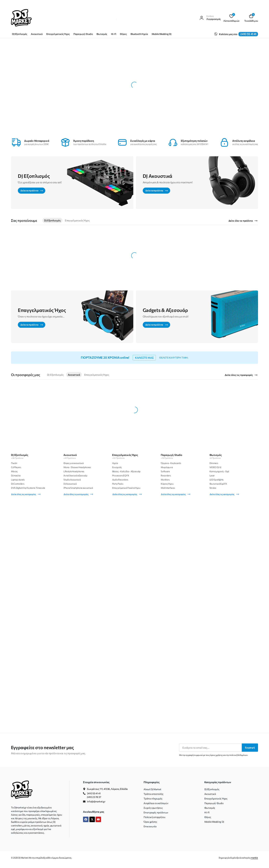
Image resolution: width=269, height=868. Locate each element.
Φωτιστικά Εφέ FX (218, 484)
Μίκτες (14, 471)
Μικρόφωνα (167, 467)
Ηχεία (115, 463)
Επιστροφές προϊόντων (156, 812)
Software (165, 471)
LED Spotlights (217, 480)
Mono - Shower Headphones (77, 467)
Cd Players (16, 467)
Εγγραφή (250, 747)
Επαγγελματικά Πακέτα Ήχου (126, 488)
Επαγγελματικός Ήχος (58, 34)
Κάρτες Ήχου (167, 484)
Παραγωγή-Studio (83, 34)
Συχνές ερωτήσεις (153, 808)
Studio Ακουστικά (72, 480)
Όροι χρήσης (150, 822)
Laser (212, 475)
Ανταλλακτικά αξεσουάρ (75, 475)
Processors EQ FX (121, 475)
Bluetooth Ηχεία (139, 34)
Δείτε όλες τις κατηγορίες (26, 494)
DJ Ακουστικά (70, 484)
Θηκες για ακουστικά (74, 463)
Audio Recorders (120, 480)
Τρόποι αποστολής (153, 794)
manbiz (255, 858)
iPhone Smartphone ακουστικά (78, 488)
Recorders (166, 475)
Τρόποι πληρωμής (153, 799)
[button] (251, 18)
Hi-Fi (114, 34)
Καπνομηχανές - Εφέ (219, 471)
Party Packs (118, 484)
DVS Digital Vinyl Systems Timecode (28, 488)
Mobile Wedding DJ (162, 34)
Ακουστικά (37, 34)
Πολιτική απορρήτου (154, 817)
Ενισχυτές (117, 467)
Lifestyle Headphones (74, 471)
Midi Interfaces (168, 488)
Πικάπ (14, 463)
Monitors (165, 480)
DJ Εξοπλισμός (20, 34)
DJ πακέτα (16, 475)
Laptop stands (18, 480)
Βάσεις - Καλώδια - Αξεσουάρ (126, 471)
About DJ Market (152, 789)
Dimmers (214, 463)
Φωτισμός (102, 34)
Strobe (213, 488)
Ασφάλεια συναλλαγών (156, 803)
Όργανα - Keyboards (171, 463)
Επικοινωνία (150, 826)
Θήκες (123, 34)
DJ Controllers (18, 484)
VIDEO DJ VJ (215, 467)
